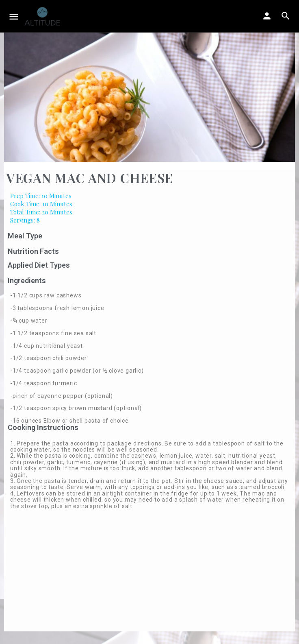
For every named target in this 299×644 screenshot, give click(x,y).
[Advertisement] (149, 574)
